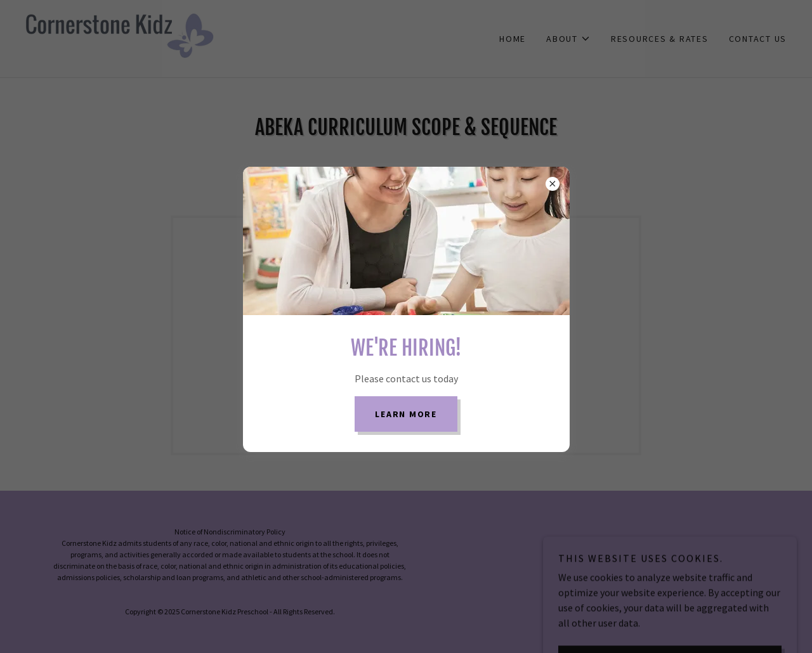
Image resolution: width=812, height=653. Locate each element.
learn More (406, 414)
